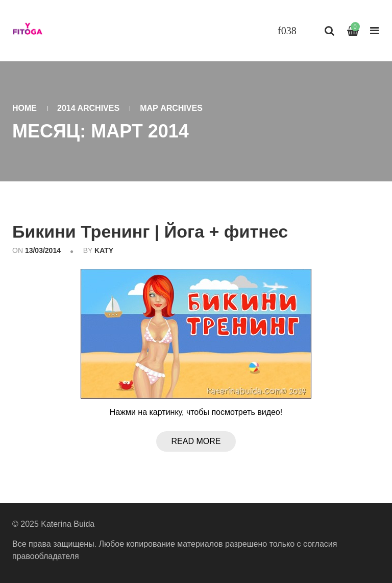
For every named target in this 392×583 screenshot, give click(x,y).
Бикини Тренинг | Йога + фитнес (150, 231)
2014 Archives (88, 108)
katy (104, 250)
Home (24, 108)
